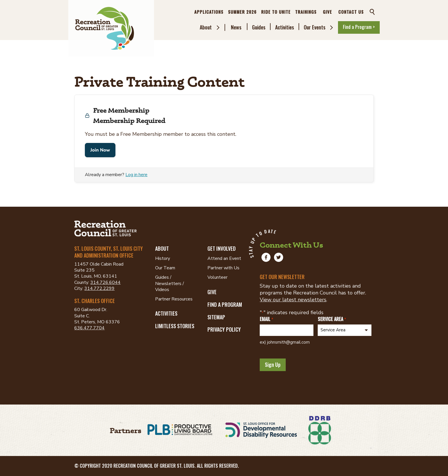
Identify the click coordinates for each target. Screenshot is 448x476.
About (206, 27)
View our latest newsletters (293, 300)
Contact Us (351, 12)
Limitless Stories (175, 326)
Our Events (315, 27)
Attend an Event (224, 258)
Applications (209, 12)
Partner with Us (223, 268)
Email (266, 319)
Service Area (332, 319)
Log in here (136, 175)
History (163, 258)
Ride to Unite (276, 12)
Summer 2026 (242, 12)
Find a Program (225, 304)
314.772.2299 (99, 288)
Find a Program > (359, 27)
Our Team (165, 268)
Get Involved (222, 248)
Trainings (306, 12)
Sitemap (216, 317)
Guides (259, 27)
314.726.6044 (105, 282)
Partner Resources (174, 299)
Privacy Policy (224, 329)
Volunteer (217, 277)
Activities (285, 27)
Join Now (100, 150)
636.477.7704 (89, 328)
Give (327, 12)
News (236, 27)
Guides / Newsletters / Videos (170, 283)
